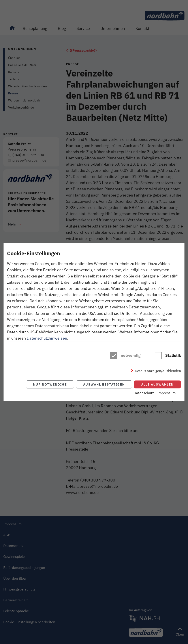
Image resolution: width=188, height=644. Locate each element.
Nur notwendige (50, 384)
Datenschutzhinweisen (47, 338)
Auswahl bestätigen (104, 384)
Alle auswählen (157, 384)
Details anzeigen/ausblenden (158, 371)
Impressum (166, 393)
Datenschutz (144, 393)
